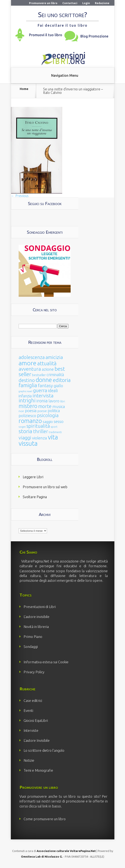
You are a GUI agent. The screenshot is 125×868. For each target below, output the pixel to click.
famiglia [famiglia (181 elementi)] (28, 385)
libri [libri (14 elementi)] (63, 401)
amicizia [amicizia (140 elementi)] (54, 357)
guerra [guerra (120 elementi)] (40, 390)
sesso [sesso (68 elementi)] (59, 421)
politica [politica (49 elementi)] (54, 411)
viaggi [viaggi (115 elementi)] (25, 438)
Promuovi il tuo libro (46, 35)
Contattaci (70, 3)
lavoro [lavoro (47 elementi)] (54, 401)
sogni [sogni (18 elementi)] (22, 427)
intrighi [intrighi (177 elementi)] (27, 401)
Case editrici (33, 701)
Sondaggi (31, 647)
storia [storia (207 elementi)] (25, 431)
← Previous (20, 196)
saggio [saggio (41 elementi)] (48, 422)
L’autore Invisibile (37, 741)
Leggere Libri (33, 477)
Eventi (28, 711)
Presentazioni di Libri (40, 607)
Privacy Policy (34, 672)
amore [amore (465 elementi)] (28, 363)
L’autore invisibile (37, 617)
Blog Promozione (94, 36)
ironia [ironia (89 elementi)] (42, 401)
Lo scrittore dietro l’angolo (44, 751)
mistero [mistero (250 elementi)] (28, 406)
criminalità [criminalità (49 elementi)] (55, 375)
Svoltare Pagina (35, 497)
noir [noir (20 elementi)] (21, 411)
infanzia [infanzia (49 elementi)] (25, 396)
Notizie (29, 760)
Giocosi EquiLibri (36, 721)
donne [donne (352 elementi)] (44, 380)
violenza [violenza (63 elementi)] (40, 438)
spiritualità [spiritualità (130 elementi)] (38, 426)
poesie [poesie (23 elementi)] (42, 411)
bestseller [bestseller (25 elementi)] (39, 375)
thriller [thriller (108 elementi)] (41, 431)
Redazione (102, 3)
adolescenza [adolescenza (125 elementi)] (32, 357)
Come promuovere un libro (45, 819)
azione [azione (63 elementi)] (48, 369)
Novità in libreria (36, 627)
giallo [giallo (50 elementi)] (58, 386)
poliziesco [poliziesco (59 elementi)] (27, 416)
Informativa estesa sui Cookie (46, 662)
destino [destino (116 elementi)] (27, 380)
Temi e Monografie (38, 770)
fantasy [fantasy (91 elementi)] (45, 386)
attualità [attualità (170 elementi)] (47, 363)
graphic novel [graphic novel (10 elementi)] (25, 391)
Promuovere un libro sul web (45, 487)
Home (24, 89)
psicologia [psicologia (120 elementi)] (48, 415)
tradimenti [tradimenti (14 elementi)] (55, 432)
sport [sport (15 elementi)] (54, 427)
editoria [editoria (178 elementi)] (62, 380)
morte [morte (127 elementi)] (45, 406)
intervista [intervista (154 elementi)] (43, 395)
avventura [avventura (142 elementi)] (30, 369)
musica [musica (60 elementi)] (59, 406)
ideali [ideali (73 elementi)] (53, 391)
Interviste (31, 731)
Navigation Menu (65, 75)
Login (86, 3)
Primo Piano (33, 637)
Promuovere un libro (43, 3)
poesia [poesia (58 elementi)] (31, 411)
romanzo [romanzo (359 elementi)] (30, 421)
